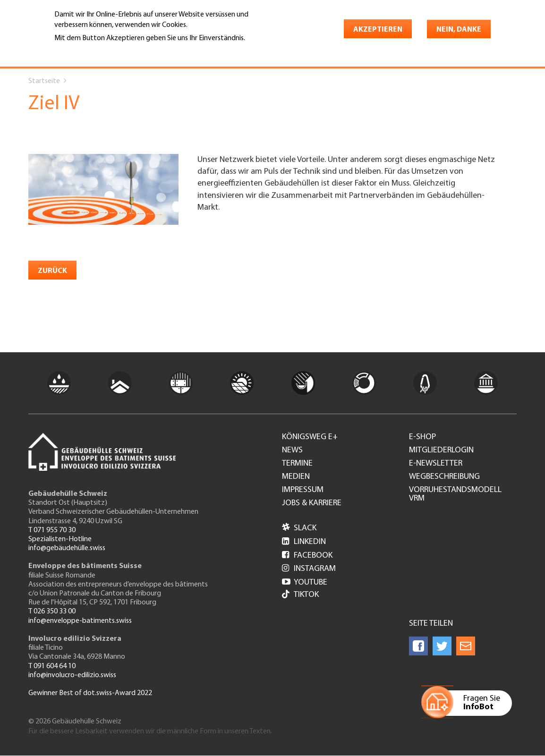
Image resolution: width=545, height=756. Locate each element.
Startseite (44, 81)
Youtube (305, 582)
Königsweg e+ (310, 437)
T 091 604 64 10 (52, 666)
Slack (299, 528)
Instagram (309, 569)
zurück (52, 271)
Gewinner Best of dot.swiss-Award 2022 (90, 693)
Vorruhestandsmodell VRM (455, 494)
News (292, 450)
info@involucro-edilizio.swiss (72, 675)
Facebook (307, 556)
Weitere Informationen (95, 51)
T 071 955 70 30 (52, 530)
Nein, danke (459, 30)
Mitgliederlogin (441, 450)
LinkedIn (304, 542)
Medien (296, 477)
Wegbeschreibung (444, 477)
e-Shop (422, 437)
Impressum (303, 490)
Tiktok (300, 595)
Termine (297, 464)
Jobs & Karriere (312, 503)
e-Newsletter (436, 464)
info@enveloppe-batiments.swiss (80, 621)
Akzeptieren (378, 30)
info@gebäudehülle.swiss (67, 548)
